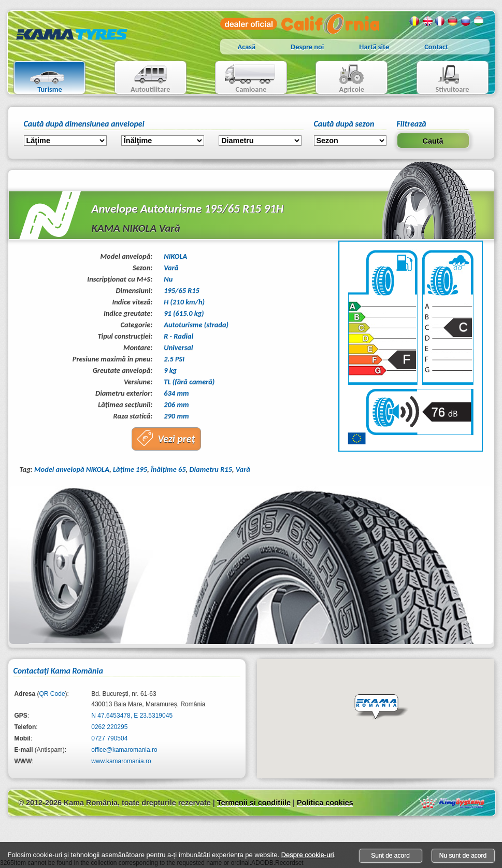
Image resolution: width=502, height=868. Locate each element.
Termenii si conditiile (254, 803)
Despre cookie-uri (308, 855)
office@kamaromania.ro (124, 750)
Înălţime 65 (168, 469)
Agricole (341, 79)
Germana (453, 21)
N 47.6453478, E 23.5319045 (132, 716)
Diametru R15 (211, 469)
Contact (436, 47)
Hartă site (374, 47)
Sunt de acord (390, 856)
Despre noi (307, 47)
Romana (414, 21)
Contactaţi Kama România (58, 671)
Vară (243, 469)
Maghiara (479, 21)
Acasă (247, 47)
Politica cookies (325, 803)
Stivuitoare (443, 79)
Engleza (427, 21)
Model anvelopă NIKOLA (72, 469)
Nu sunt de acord (463, 856)
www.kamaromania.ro (121, 761)
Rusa (466, 21)
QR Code (52, 694)
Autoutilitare (143, 79)
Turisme (41, 79)
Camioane (247, 79)
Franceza (440, 21)
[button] (381, 707)
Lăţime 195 (130, 469)
